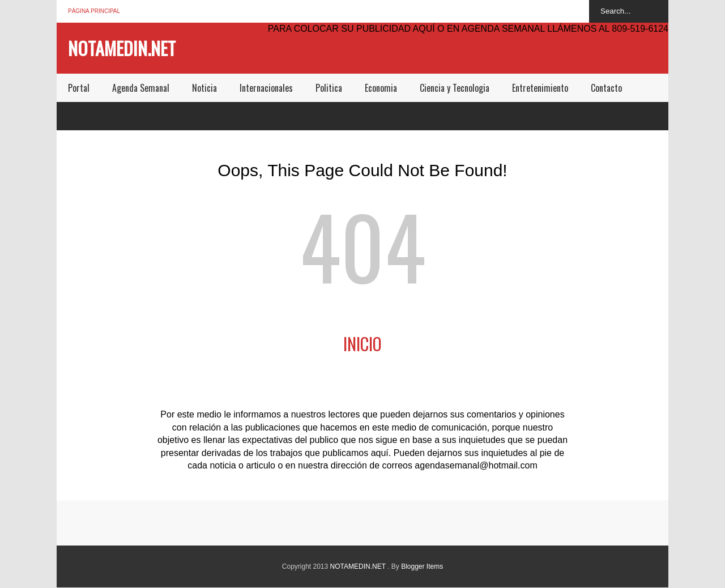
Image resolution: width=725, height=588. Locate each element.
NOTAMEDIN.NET (122, 48)
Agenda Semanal (141, 88)
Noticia (204, 88)
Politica (329, 88)
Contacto (606, 88)
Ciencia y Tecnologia (455, 88)
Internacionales (266, 88)
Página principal (94, 11)
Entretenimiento (540, 88)
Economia (381, 88)
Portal (79, 88)
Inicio (362, 344)
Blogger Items (422, 566)
